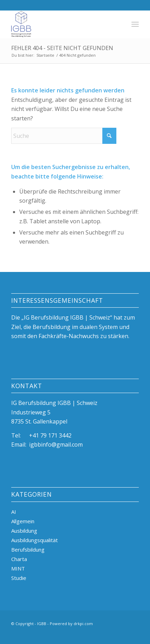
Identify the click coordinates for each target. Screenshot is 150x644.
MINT (18, 568)
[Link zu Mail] (134, 635)
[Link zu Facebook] (123, 635)
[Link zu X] (102, 635)
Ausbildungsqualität (35, 540)
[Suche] (64, 136)
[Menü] (135, 24)
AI (14, 512)
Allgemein (23, 521)
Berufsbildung (28, 549)
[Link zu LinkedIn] (91, 635)
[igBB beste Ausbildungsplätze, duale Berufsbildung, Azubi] (62, 24)
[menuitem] (135, 24)
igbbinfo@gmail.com (56, 444)
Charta (19, 559)
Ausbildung (24, 531)
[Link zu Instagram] (112, 635)
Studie (19, 578)
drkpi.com (83, 624)
